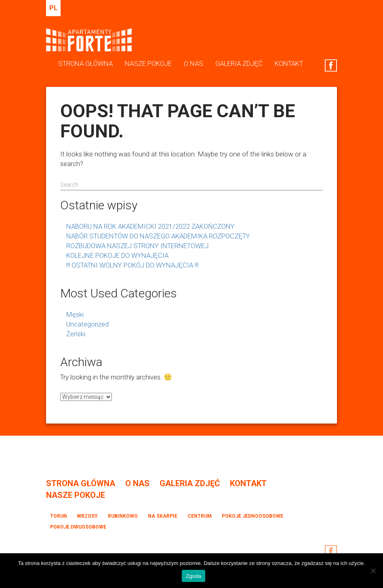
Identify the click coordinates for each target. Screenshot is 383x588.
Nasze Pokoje (148, 63)
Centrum (200, 516)
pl (53, 8)
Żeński (76, 334)
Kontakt (289, 63)
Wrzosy (87, 516)
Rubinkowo (123, 516)
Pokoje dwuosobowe (78, 527)
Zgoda (194, 576)
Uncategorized (87, 324)
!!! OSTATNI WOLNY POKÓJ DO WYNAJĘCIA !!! (132, 265)
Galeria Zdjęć (239, 63)
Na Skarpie (163, 516)
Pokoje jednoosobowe (253, 516)
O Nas (194, 63)
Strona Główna (85, 63)
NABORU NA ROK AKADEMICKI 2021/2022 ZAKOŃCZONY (150, 226)
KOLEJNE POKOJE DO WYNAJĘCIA (117, 255)
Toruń (58, 516)
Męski (75, 314)
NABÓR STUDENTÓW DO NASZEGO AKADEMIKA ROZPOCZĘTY (158, 236)
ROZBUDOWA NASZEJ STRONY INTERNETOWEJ (137, 246)
